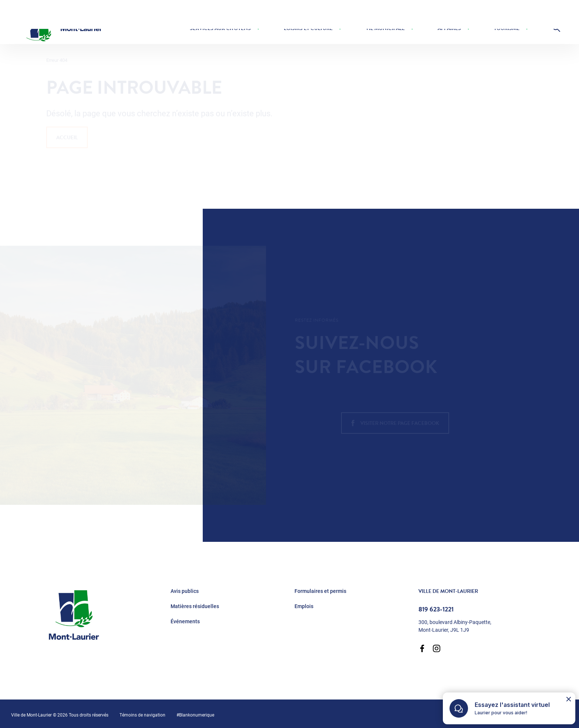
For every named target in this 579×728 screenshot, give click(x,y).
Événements (185, 621)
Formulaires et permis (320, 591)
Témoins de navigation (142, 715)
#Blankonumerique (195, 715)
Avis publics (185, 591)
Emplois (304, 606)
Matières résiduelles (195, 606)
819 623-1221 (436, 609)
